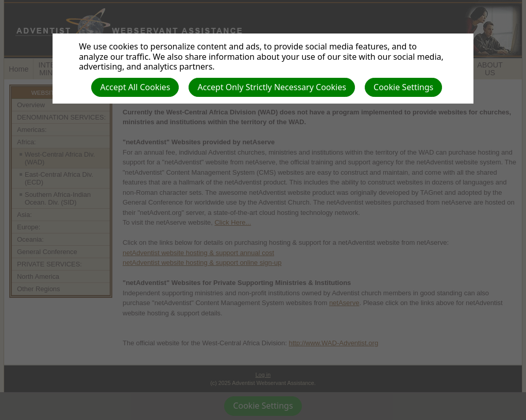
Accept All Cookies (135, 87)
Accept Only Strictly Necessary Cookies (272, 87)
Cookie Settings (403, 87)
